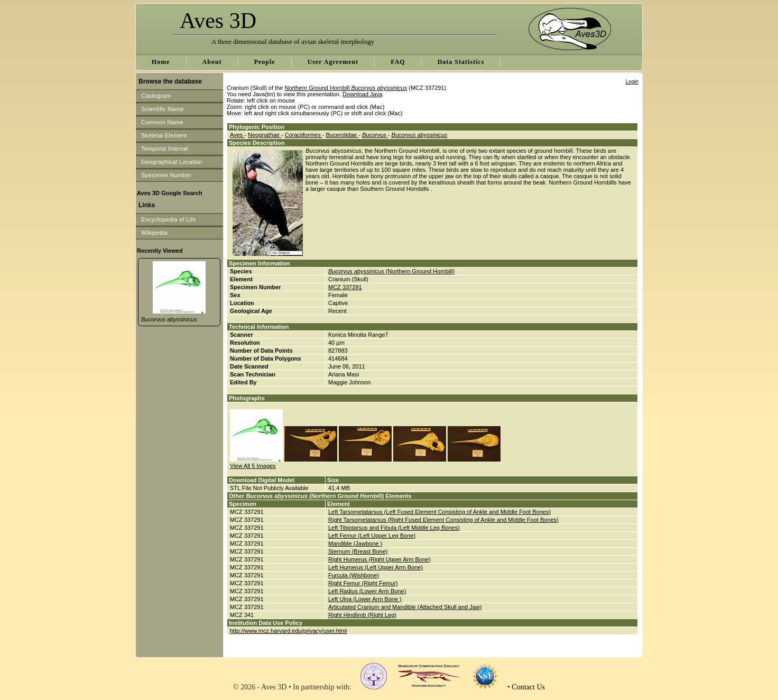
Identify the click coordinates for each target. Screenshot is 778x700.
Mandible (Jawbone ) (355, 544)
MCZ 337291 (345, 287)
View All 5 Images (253, 466)
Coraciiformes (304, 135)
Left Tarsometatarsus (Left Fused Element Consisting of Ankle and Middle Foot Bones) (439, 512)
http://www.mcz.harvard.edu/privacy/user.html (288, 631)
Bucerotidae (342, 135)
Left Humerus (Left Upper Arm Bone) (376, 567)
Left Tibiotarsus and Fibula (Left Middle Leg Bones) (394, 528)
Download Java (362, 94)
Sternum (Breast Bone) (358, 551)
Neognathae (265, 135)
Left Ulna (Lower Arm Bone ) (365, 599)
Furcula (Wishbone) (354, 575)
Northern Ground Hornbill (346, 88)
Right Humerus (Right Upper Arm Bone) (379, 559)
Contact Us (528, 687)
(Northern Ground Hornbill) (391, 271)
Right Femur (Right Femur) (363, 583)
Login (632, 82)
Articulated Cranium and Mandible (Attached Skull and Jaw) (405, 607)
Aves (237, 135)
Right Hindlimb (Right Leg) (362, 615)
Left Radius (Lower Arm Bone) (367, 591)
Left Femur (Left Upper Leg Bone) (372, 536)
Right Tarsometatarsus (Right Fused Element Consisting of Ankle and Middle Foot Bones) (443, 520)
